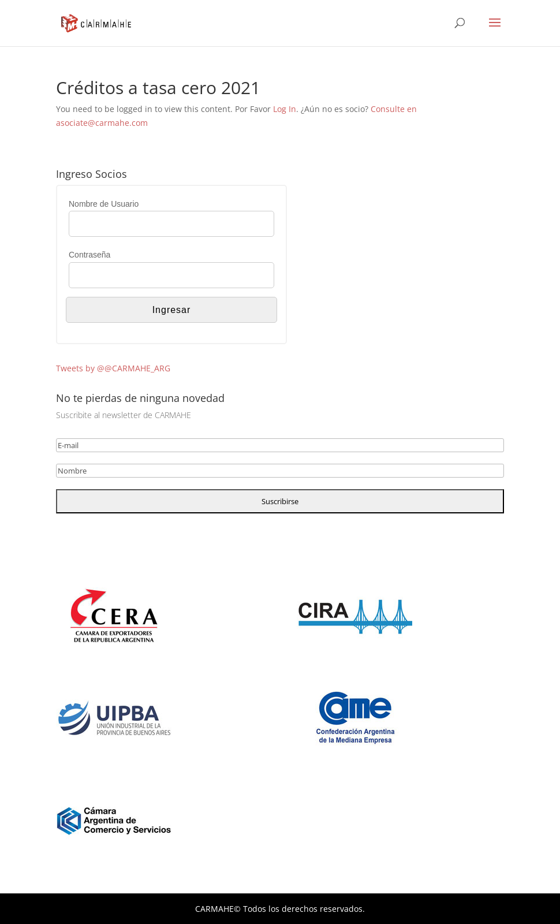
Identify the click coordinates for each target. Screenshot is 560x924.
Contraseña (89, 255)
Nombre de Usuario (104, 204)
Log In (285, 109)
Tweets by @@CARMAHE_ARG (113, 368)
